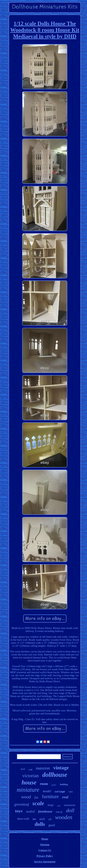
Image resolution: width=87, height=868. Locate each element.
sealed (30, 811)
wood (26, 797)
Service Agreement (45, 862)
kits (34, 819)
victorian (31, 776)
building (64, 784)
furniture (50, 797)
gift (50, 819)
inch (23, 769)
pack (42, 819)
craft (30, 770)
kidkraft (59, 812)
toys (19, 811)
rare (71, 792)
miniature (28, 790)
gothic (54, 785)
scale (38, 803)
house (29, 782)
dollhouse (55, 775)
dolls (40, 824)
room (44, 784)
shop (59, 806)
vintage (61, 768)
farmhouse (45, 811)
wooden (64, 817)
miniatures (70, 805)
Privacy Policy (45, 856)
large (51, 805)
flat (36, 798)
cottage (60, 792)
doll (70, 810)
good (52, 825)
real (65, 797)
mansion (43, 768)
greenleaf (21, 804)
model (47, 791)
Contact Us (45, 850)
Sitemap (45, 845)
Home (45, 839)
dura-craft (23, 819)
